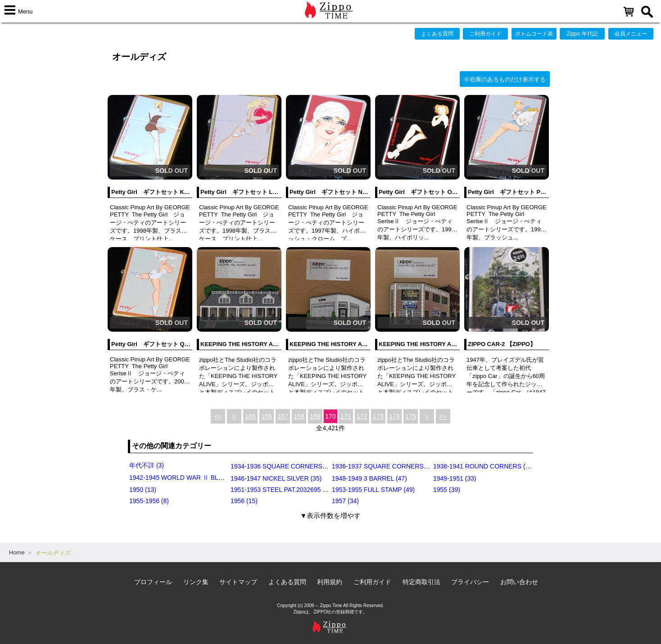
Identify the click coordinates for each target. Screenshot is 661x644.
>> (443, 416)
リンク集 (196, 582)
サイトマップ (238, 582)
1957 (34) (345, 501)
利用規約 (330, 582)
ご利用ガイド (485, 34)
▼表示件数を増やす (331, 516)
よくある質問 (437, 34)
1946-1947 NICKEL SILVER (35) (276, 478)
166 (266, 416)
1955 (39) (447, 490)
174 (394, 416)
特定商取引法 (421, 582)
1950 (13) (143, 490)
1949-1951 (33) (455, 478)
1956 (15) (244, 501)
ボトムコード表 (534, 34)
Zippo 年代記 (582, 34)
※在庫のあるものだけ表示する (505, 79)
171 (346, 416)
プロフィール (153, 582)
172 (362, 416)
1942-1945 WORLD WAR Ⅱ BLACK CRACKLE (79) (202, 477)
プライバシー (470, 582)
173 (378, 416)
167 (283, 416)
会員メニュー (631, 34)
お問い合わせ (519, 582)
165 (250, 416)
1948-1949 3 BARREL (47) (369, 478)
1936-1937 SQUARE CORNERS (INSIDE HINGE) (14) (409, 466)
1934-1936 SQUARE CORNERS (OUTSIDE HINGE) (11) (311, 466)
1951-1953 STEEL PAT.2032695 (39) (282, 490)
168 (299, 416)
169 (315, 416)
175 (410, 416)
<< (218, 416)
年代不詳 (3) (147, 465)
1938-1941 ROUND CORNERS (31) (484, 466)
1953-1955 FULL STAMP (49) (373, 490)
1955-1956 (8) (149, 501)
